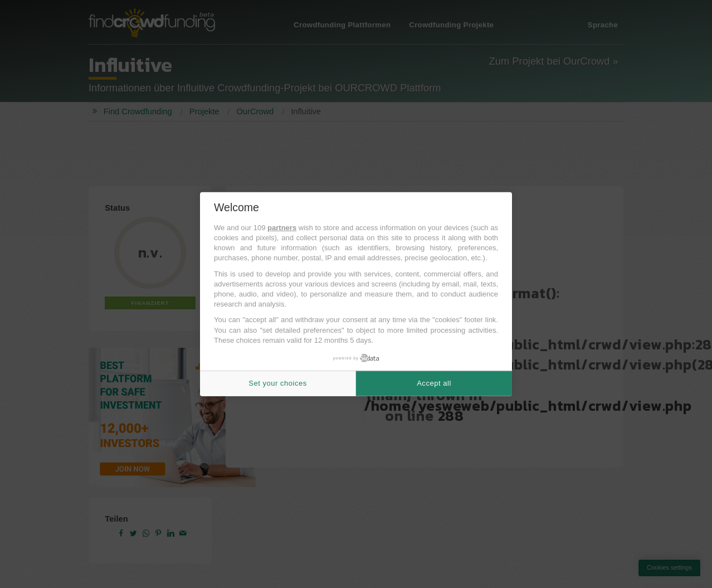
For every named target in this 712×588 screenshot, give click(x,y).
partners (282, 228)
